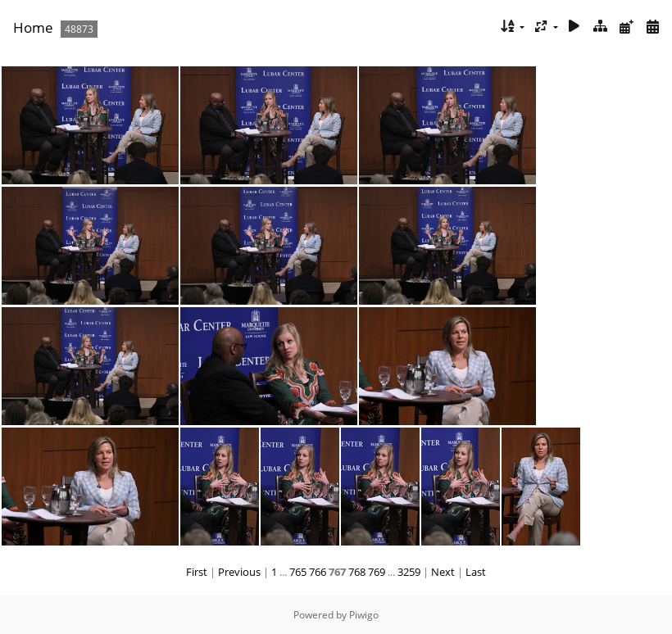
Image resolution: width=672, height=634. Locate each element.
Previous (239, 572)
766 (318, 572)
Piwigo (364, 615)
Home (33, 27)
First (197, 572)
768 (357, 572)
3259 (409, 572)
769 (377, 572)
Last (476, 572)
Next (443, 572)
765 (298, 572)
